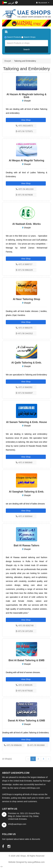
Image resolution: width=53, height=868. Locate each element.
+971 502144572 (24, 126)
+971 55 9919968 (36, 745)
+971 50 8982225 (24, 270)
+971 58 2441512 (24, 333)
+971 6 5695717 (24, 264)
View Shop (26, 120)
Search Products (14, 37)
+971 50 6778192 (24, 691)
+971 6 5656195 (24, 685)
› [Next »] (48, 759)
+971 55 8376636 (24, 195)
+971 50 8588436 (13, 745)
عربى (13, 3)
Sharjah (8, 61)
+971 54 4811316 (25, 189)
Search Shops (30, 37)
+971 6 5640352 (24, 387)
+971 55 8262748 (25, 626)
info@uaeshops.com (17, 824)
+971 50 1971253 (24, 631)
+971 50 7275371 (24, 131)
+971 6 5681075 (24, 328)
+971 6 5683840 (24, 462)
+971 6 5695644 (24, 516)
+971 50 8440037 (24, 393)
